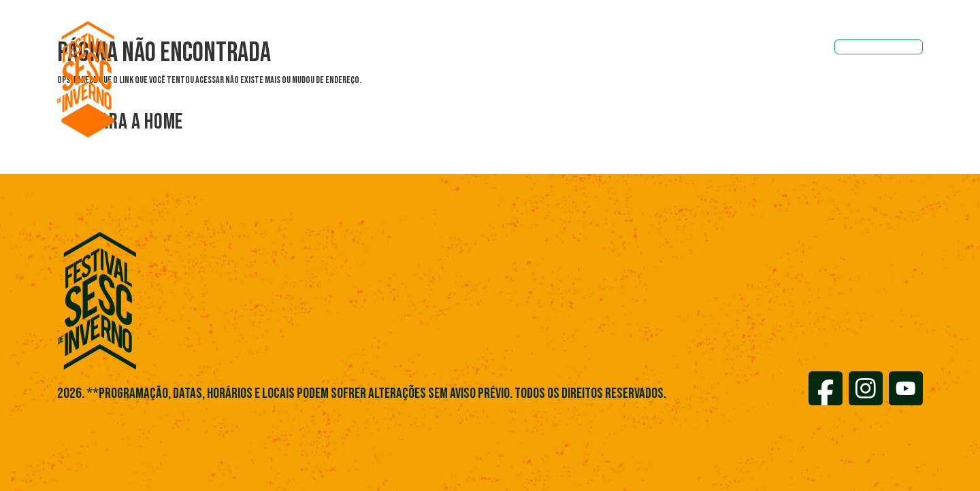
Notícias (537, 49)
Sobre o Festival (452, 49)
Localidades (611, 49)
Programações (355, 49)
